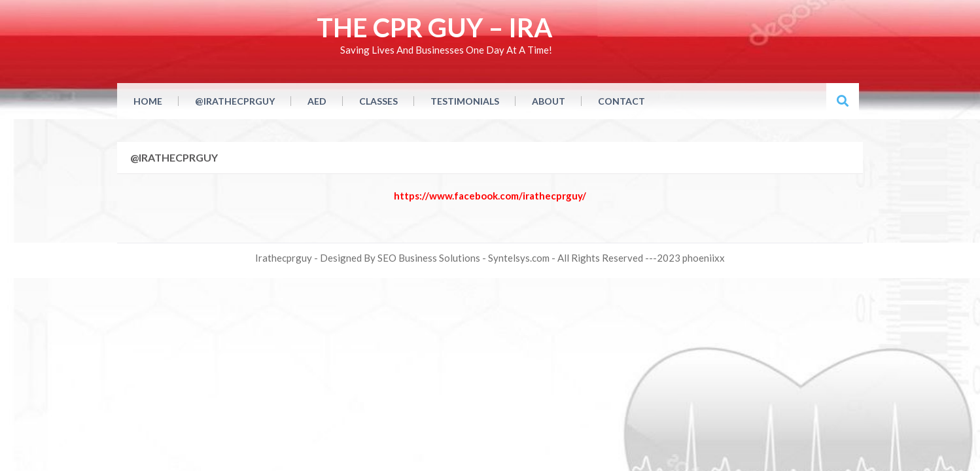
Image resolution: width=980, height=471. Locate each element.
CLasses (378, 101)
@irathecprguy (235, 101)
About (549, 101)
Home (148, 101)
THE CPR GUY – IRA (434, 27)
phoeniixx (704, 258)
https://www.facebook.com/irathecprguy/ (490, 196)
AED (317, 101)
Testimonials (465, 101)
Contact (621, 101)
